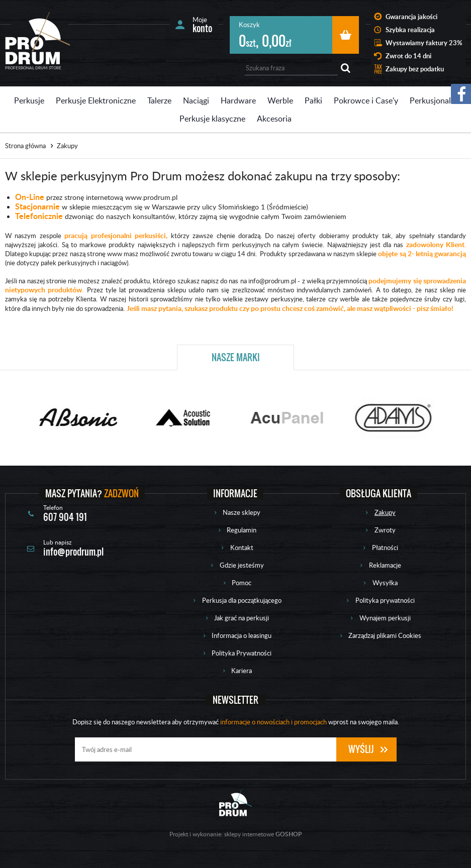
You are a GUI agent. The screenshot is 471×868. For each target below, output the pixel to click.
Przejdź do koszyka (346, 35)
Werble (280, 100)
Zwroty (385, 530)
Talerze (159, 100)
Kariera (242, 671)
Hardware (238, 100)
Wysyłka (385, 583)
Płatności (385, 548)
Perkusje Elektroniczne (96, 100)
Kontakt (242, 548)
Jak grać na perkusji (242, 618)
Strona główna (25, 146)
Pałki (313, 100)
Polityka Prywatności (242, 653)
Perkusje (29, 100)
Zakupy (385, 512)
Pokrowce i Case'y (366, 100)
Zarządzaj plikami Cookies (385, 635)
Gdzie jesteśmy (242, 565)
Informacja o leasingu (242, 635)
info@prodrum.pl (73, 552)
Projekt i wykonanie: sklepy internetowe (235, 834)
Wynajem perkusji (385, 618)
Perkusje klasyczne (212, 119)
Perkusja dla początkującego (242, 600)
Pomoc (242, 583)
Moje (202, 25)
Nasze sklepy (242, 512)
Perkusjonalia (433, 100)
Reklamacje (385, 565)
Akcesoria (274, 119)
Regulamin (242, 530)
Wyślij (361, 749)
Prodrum (38, 38)
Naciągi (196, 100)
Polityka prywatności (385, 600)
